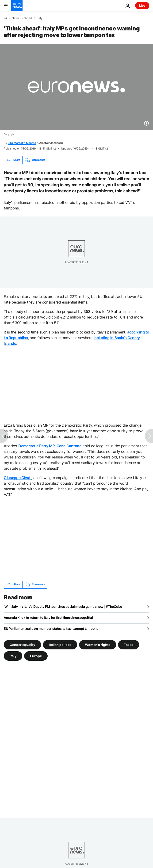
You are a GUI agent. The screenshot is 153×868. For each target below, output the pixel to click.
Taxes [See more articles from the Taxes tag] (129, 644)
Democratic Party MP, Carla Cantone (50, 446)
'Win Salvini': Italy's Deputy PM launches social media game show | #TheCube (63, 606)
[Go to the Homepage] (17, 6)
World (28, 18)
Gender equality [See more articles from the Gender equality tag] (22, 644)
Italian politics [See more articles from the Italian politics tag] (60, 644)
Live (142, 5)
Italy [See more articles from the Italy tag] (13, 656)
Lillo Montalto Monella (22, 143)
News (15, 18)
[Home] (5, 18)
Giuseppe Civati (17, 478)
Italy (40, 18)
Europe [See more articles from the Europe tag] (36, 656)
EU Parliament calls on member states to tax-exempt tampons (51, 628)
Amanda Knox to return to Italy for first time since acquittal (48, 617)
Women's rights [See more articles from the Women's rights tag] (98, 644)
